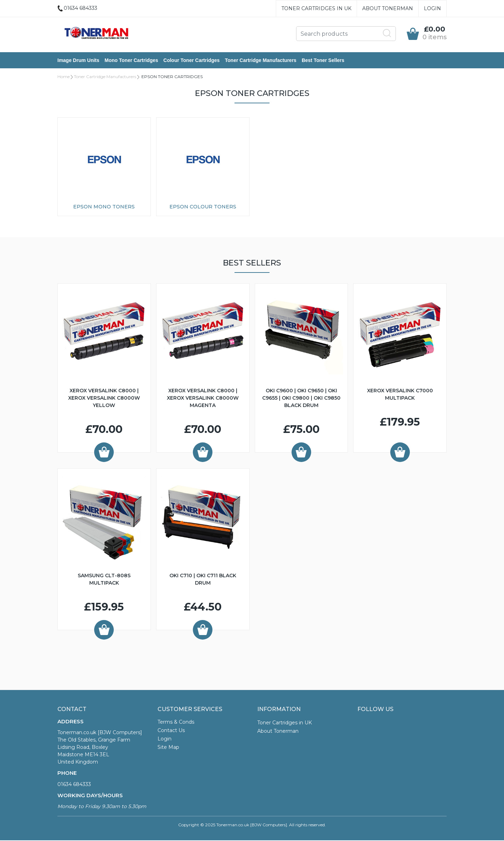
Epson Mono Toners (104, 207)
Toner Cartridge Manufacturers (261, 61)
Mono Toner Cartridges (131, 61)
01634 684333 (74, 785)
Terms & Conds (176, 723)
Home (64, 77)
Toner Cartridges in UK (316, 8)
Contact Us (171, 731)
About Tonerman (388, 8)
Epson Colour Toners (203, 207)
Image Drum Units (78, 61)
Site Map (168, 748)
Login (432, 8)
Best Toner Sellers (323, 61)
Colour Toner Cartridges (192, 61)
